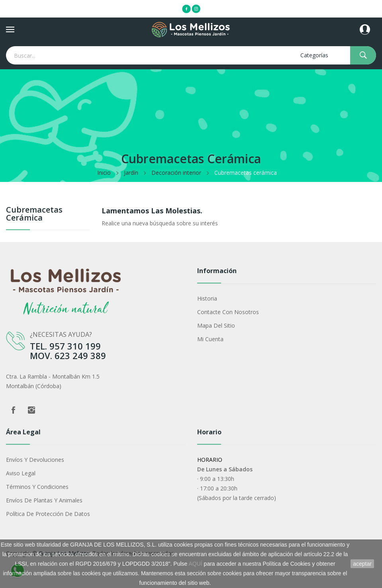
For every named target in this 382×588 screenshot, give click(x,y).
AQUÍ (196, 564)
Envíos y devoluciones (35, 460)
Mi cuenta (210, 339)
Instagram (31, 410)
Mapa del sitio (216, 325)
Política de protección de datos (48, 514)
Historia (207, 298)
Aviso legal (21, 473)
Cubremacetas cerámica (34, 214)
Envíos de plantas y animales (44, 500)
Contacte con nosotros (228, 312)
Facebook (13, 410)
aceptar (362, 564)
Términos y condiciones (37, 487)
